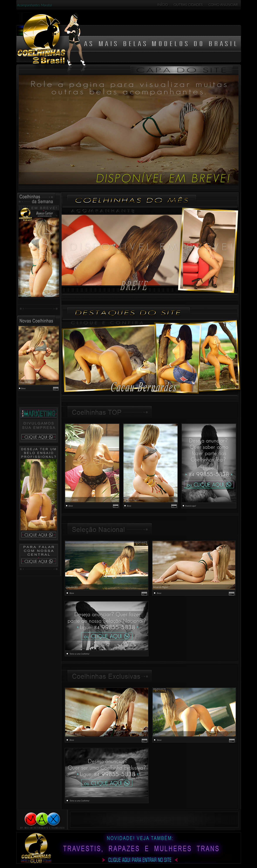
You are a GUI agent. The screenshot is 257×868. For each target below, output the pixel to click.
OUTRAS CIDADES (188, 4)
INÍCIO (163, 4)
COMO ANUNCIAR (223, 4)
